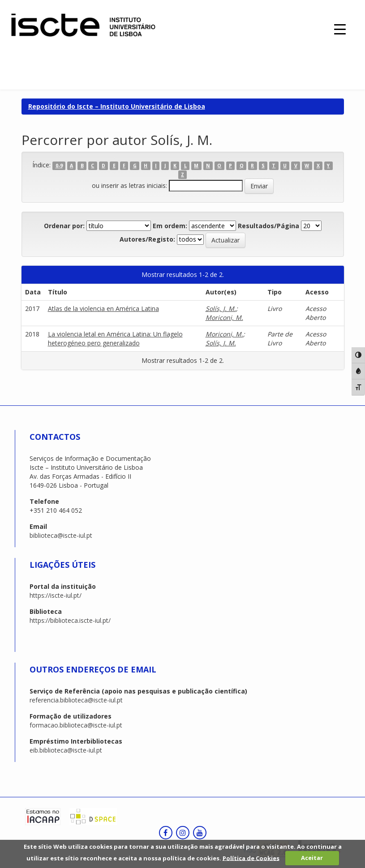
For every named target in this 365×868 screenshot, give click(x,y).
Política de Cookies (251, 858)
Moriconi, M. (224, 317)
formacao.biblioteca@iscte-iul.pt (76, 725)
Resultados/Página (268, 226)
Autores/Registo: (147, 239)
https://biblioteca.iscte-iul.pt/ (70, 620)
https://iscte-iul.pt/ (56, 595)
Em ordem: (170, 226)
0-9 (59, 166)
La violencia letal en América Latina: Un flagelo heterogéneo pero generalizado (115, 338)
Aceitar (312, 858)
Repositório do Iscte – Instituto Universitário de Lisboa (117, 106)
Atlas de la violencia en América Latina (103, 308)
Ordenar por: (64, 226)
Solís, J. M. (221, 308)
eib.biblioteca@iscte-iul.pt (66, 750)
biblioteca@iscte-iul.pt (61, 535)
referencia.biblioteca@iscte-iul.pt (76, 700)
